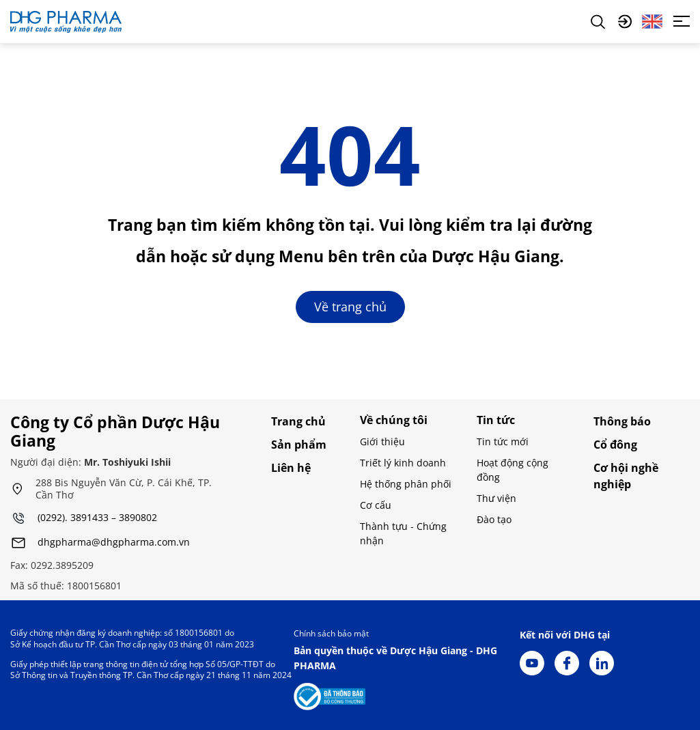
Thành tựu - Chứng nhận (403, 533)
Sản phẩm (299, 445)
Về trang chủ (350, 307)
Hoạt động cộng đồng (513, 470)
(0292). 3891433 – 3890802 (97, 518)
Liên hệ (291, 468)
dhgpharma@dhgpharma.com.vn (114, 543)
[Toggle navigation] (682, 21)
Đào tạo (494, 519)
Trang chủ (298, 421)
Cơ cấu (376, 505)
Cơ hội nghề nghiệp (626, 476)
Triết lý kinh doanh (403, 463)
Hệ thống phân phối (406, 484)
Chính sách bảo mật (331, 633)
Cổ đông (615, 445)
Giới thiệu (382, 441)
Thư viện (496, 498)
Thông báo (622, 421)
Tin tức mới (503, 441)
